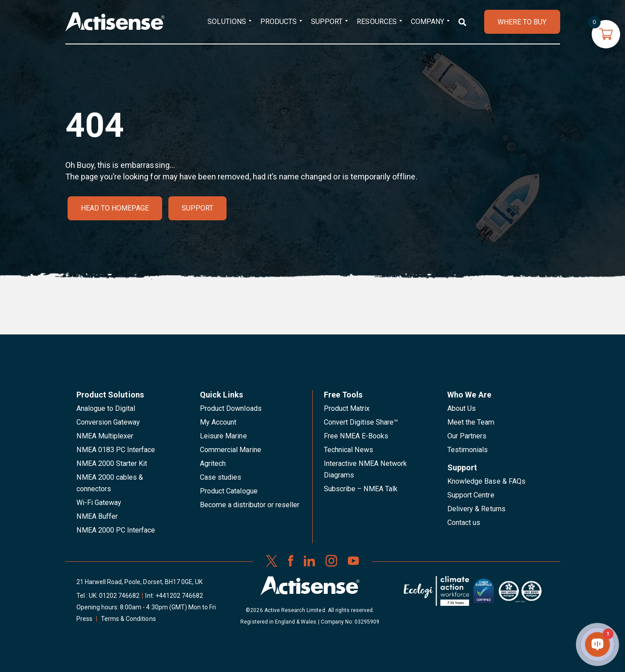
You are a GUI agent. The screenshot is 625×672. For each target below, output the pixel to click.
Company (428, 22)
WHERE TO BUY (522, 22)
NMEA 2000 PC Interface (116, 530)
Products (279, 22)
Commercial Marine (231, 450)
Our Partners (467, 436)
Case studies (221, 477)
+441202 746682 (179, 596)
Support (327, 22)
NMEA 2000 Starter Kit (112, 463)
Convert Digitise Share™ (361, 422)
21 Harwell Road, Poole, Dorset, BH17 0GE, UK (140, 582)
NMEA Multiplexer (105, 436)
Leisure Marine (223, 436)
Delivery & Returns (476, 509)
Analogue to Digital (106, 408)
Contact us (464, 523)
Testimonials (468, 450)
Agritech (213, 463)
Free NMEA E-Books (356, 436)
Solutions (227, 22)
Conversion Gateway (108, 422)
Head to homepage (115, 208)
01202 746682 (119, 596)
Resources (376, 22)
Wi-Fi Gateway (99, 503)
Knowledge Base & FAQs (486, 481)
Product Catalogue (229, 491)
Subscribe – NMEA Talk (361, 489)
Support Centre (471, 495)
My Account (218, 422)
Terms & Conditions (128, 619)
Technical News (349, 450)
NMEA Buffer (97, 516)
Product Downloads (231, 408)
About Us (462, 408)
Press (84, 619)
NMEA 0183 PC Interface (116, 450)
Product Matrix (347, 408)
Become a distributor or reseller (250, 505)
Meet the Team (471, 422)
